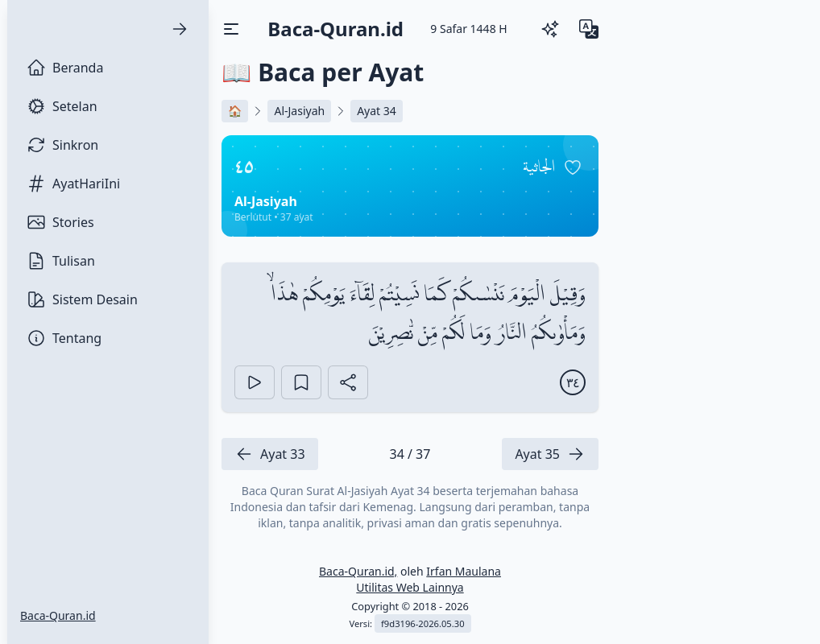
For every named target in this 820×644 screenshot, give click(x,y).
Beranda (65, 68)
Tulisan (61, 261)
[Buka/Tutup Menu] (231, 29)
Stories (60, 222)
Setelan (62, 106)
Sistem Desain (82, 299)
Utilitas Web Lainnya (410, 587)
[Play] (255, 382)
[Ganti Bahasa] (589, 29)
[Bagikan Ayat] (348, 382)
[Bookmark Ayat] (301, 382)
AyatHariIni (73, 184)
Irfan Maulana (464, 571)
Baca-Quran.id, (358, 571)
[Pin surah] (573, 167)
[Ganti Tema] (550, 29)
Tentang (64, 338)
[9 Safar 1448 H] (468, 29)
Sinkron (62, 145)
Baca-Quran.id (58, 615)
